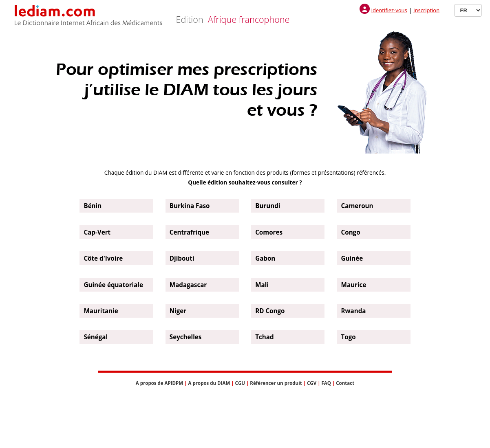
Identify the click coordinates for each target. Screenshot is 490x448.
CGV (312, 383)
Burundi (268, 206)
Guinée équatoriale (113, 285)
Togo (349, 337)
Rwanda (354, 311)
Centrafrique (189, 232)
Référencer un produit (276, 383)
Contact (345, 383)
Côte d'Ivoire (103, 258)
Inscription (426, 10)
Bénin (93, 206)
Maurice (354, 285)
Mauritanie (101, 311)
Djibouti (182, 258)
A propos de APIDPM (159, 383)
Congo (351, 232)
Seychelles (186, 337)
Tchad (264, 337)
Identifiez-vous (389, 10)
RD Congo (270, 311)
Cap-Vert (97, 232)
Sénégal (96, 337)
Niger (178, 311)
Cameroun (357, 206)
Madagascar (188, 285)
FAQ (326, 383)
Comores (269, 232)
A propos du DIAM (209, 383)
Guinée (352, 258)
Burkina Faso (190, 206)
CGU (240, 383)
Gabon (265, 258)
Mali (262, 285)
